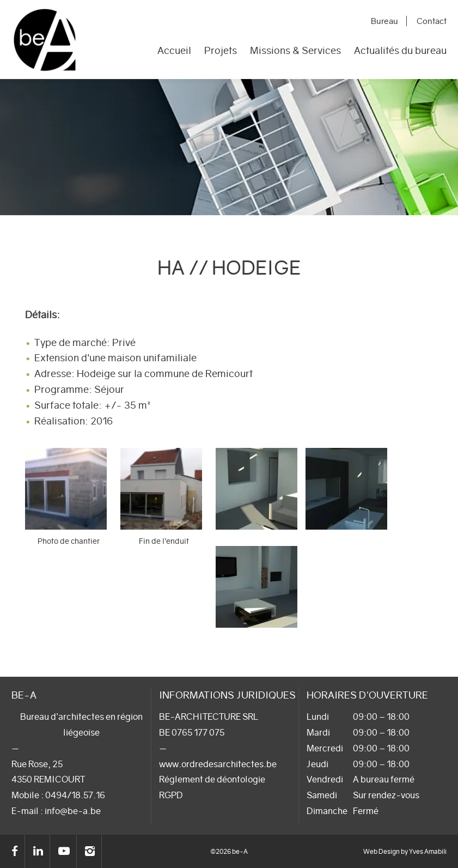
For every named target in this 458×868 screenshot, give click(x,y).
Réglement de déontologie (212, 779)
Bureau (388, 21)
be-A (45, 40)
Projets (221, 51)
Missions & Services (295, 51)
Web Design (381, 851)
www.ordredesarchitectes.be (218, 764)
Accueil (174, 51)
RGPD (171, 795)
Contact (433, 21)
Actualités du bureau (400, 51)
